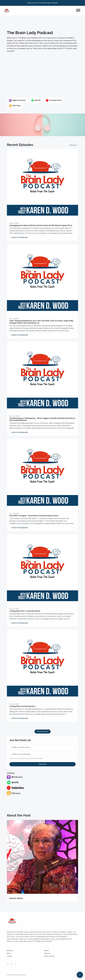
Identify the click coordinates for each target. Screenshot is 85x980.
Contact (10, 956)
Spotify (36, 100)
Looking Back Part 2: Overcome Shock (25, 611)
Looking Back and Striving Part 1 (23, 706)
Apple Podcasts (17, 100)
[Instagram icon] (8, 964)
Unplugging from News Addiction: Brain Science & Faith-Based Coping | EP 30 (41, 225)
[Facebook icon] (15, 964)
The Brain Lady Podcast (30, 33)
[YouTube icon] (12, 964)
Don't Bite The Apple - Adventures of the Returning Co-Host (34, 516)
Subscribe (43, 764)
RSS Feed (15, 106)
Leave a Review (49, 956)
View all (74, 145)
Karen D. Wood (16, 898)
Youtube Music (54, 100)
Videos (46, 951)
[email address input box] (42, 754)
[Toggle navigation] (78, 11)
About (9, 953)
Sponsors (47, 953)
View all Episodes (43, 731)
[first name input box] (42, 747)
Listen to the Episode (19, 237)
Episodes (10, 951)
